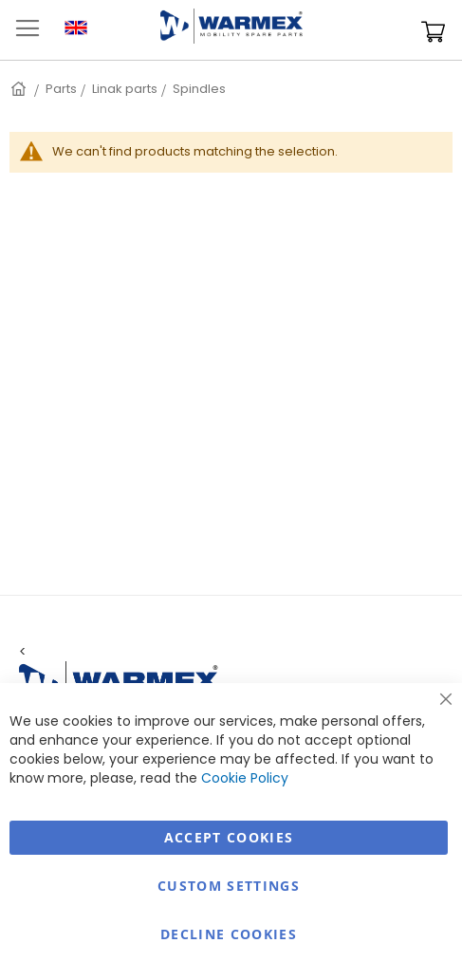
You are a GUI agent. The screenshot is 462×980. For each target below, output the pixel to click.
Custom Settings (229, 886)
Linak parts (125, 89)
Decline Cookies (229, 934)
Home (20, 89)
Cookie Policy (245, 778)
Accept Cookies (229, 837)
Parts (61, 89)
